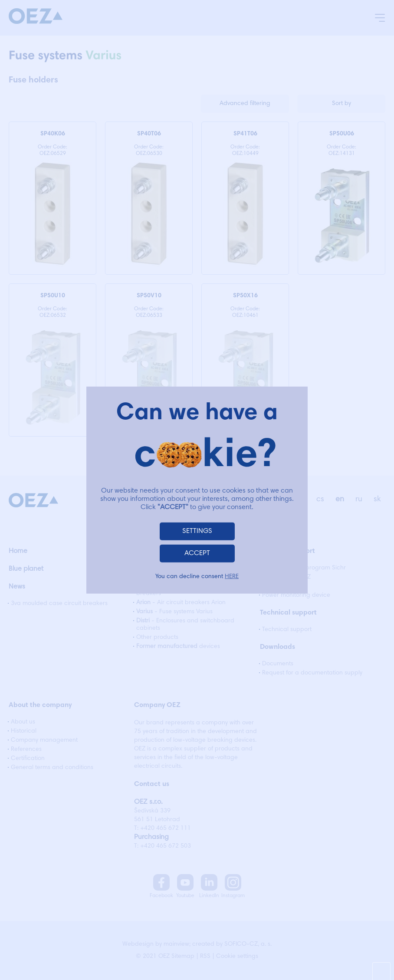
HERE (232, 576)
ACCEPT (197, 553)
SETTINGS (197, 531)
